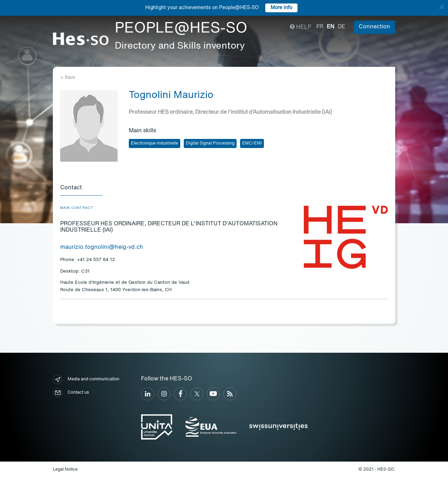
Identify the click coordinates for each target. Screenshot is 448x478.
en (331, 27)
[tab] (81, 188)
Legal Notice (65, 470)
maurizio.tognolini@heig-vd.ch (102, 247)
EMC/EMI (252, 143)
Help (300, 27)
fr (320, 27)
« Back (68, 78)
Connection (374, 27)
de (341, 27)
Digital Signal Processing (210, 143)
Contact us (71, 393)
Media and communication (86, 379)
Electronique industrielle (155, 143)
